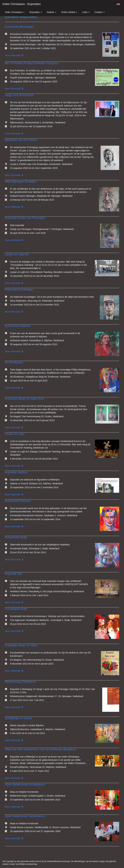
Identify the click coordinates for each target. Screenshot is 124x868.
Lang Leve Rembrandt (19, 95)
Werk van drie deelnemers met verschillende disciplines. (41, 749)
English (118, 4)
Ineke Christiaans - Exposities (22, 4)
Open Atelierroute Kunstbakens (25, 785)
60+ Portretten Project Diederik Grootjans (31, 63)
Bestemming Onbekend (20, 682)
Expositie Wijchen (16, 472)
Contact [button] (100, 12)
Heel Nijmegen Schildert (20, 182)
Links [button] (86, 12)
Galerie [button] (52, 12)
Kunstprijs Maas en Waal (21, 645)
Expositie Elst (14, 574)
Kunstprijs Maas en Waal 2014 (24, 399)
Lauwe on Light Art (17, 254)
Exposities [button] (36, 12)
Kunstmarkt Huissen (18, 501)
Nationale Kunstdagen (19, 290)
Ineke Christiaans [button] (15, 12)
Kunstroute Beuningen (19, 27)
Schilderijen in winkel (18, 718)
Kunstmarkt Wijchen (18, 326)
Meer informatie (14, 55)
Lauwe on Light (15, 434)
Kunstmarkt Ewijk (16, 537)
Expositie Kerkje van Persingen (25, 218)
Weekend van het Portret (21, 140)
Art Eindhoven (14, 362)
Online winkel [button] (69, 12)
